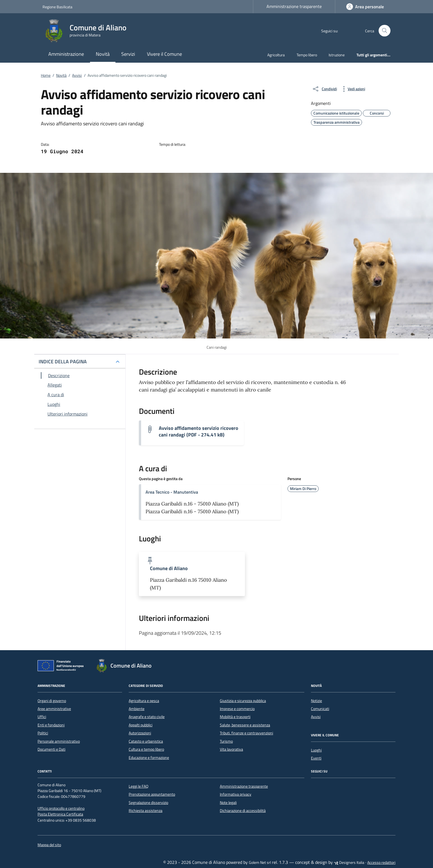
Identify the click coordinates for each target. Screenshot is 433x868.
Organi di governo (52, 701)
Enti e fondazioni (51, 725)
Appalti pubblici (141, 725)
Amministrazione (66, 54)
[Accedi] (365, 7)
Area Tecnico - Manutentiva (172, 492)
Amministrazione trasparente (294, 6)
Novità (103, 54)
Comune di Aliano (169, 568)
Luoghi (316, 750)
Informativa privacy (236, 794)
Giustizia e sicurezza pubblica (243, 701)
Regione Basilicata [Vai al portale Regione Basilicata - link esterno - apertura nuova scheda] (57, 7)
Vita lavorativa (231, 749)
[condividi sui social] (324, 89)
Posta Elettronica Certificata (60, 814)
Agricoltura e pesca (144, 701)
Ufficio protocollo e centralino (61, 808)
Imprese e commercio (237, 709)
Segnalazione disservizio (148, 803)
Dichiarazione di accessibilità (243, 811)
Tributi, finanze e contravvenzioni (246, 733)
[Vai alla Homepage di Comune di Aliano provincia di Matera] (88, 31)
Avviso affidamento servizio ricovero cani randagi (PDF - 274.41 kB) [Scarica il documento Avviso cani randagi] (199, 432)
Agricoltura (276, 55)
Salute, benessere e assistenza (245, 725)
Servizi (128, 54)
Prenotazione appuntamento (152, 794)
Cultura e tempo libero (146, 749)
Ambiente (137, 709)
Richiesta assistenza (146, 811)
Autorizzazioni (140, 733)
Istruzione (337, 55)
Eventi (316, 758)
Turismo (226, 741)
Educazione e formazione (149, 758)
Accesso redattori (381, 862)
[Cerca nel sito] (385, 31)
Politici (43, 733)
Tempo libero (307, 55)
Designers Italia (349, 862)
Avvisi (316, 717)
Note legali (228, 803)
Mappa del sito (49, 845)
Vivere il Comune (164, 54)
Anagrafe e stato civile (147, 717)
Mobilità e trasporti (235, 717)
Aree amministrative (54, 709)
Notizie (316, 701)
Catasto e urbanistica (146, 741)
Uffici (42, 717)
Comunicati (320, 709)
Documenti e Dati (52, 749)
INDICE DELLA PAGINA (63, 362)
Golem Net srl (260, 862)
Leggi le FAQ (138, 786)
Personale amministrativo (59, 741)
